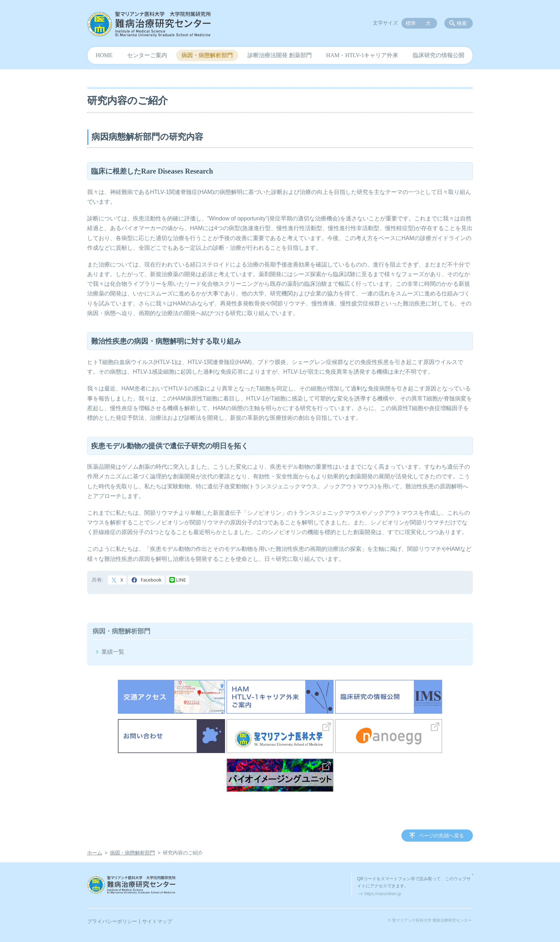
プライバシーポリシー (112, 921)
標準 (411, 23)
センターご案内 (147, 55)
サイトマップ (157, 921)
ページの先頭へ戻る (441, 836)
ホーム (95, 853)
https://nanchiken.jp (383, 894)
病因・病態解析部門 (207, 55)
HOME (104, 55)
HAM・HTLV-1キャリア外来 (362, 55)
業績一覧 (113, 652)
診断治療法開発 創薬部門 (280, 55)
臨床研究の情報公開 (439, 55)
